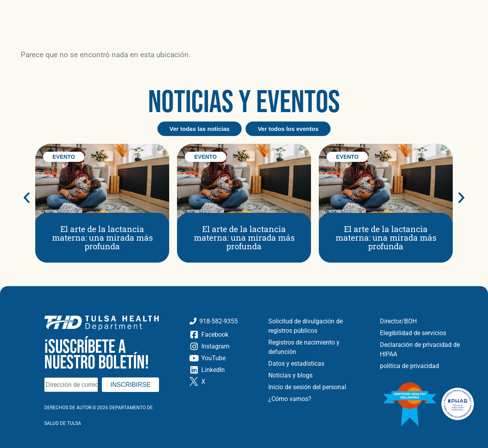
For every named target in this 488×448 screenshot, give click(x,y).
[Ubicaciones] (108, 9)
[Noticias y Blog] (160, 9)
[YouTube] (222, 358)
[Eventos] (205, 9)
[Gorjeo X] (222, 382)
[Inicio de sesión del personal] (318, 387)
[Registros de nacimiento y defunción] (318, 347)
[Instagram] (222, 346)
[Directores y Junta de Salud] (428, 321)
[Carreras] (239, 9)
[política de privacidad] (428, 366)
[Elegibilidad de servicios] (428, 333)
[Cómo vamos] (318, 399)
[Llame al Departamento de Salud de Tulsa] (222, 321)
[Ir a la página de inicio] (73, 32)
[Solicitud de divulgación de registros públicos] (318, 326)
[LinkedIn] (222, 370)
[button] (467, 17)
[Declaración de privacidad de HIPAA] (428, 350)
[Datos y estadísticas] (318, 364)
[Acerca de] (66, 9)
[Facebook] (222, 335)
